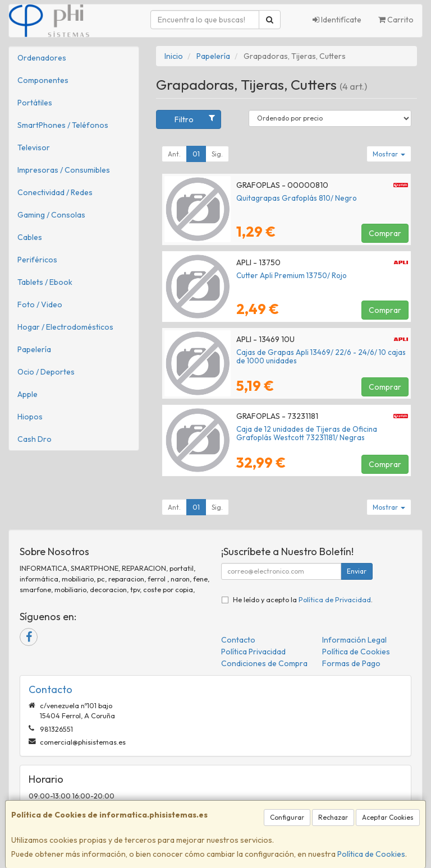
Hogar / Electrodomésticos (65, 327)
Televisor (34, 147)
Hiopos (30, 417)
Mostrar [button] (389, 154)
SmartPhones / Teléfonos (63, 125)
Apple (27, 394)
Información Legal (354, 640)
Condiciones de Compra (264, 663)
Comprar (385, 233)
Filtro (195, 119)
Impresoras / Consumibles (64, 170)
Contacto (238, 640)
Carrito (396, 20)
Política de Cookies (371, 854)
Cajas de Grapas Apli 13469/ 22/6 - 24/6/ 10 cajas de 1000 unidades (321, 356)
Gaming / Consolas (51, 215)
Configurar (287, 817)
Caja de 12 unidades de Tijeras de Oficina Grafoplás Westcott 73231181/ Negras (307, 433)
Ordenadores (42, 58)
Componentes (43, 80)
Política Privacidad (253, 652)
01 (196, 154)
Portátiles (35, 103)
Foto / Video (40, 304)
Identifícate (337, 20)
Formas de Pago (351, 663)
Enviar (357, 571)
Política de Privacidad (335, 599)
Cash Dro (35, 439)
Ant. (174, 154)
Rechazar (333, 817)
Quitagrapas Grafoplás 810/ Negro (297, 198)
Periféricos (37, 260)
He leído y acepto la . (303, 599)
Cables (30, 237)
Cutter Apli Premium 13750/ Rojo (292, 275)
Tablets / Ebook (45, 282)
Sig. (217, 154)
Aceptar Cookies (388, 817)
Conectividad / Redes (55, 192)
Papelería (34, 349)
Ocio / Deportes (46, 372)
